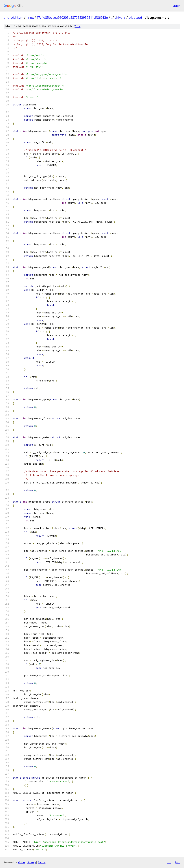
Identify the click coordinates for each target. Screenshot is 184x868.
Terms (42, 862)
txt (169, 862)
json (178, 862)
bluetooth (136, 17)
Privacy (32, 862)
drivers (120, 17)
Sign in (177, 6)
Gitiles (22, 862)
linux (30, 17)
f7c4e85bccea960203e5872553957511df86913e (72, 17)
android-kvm (13, 17)
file (78, 26)
